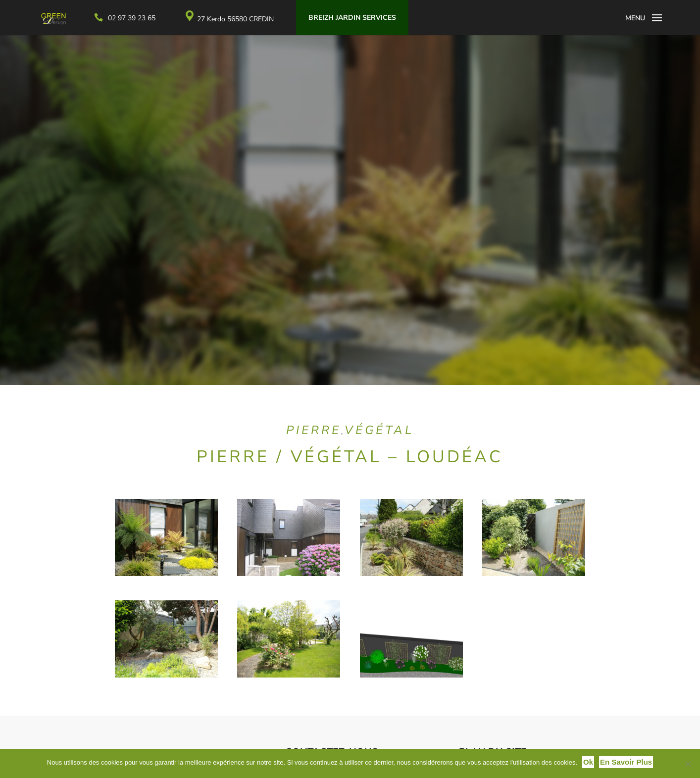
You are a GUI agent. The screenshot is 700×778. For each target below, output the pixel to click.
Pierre (314, 430)
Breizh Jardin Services (368, 18)
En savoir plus (626, 762)
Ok (588, 762)
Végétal (379, 430)
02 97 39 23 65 (148, 18)
